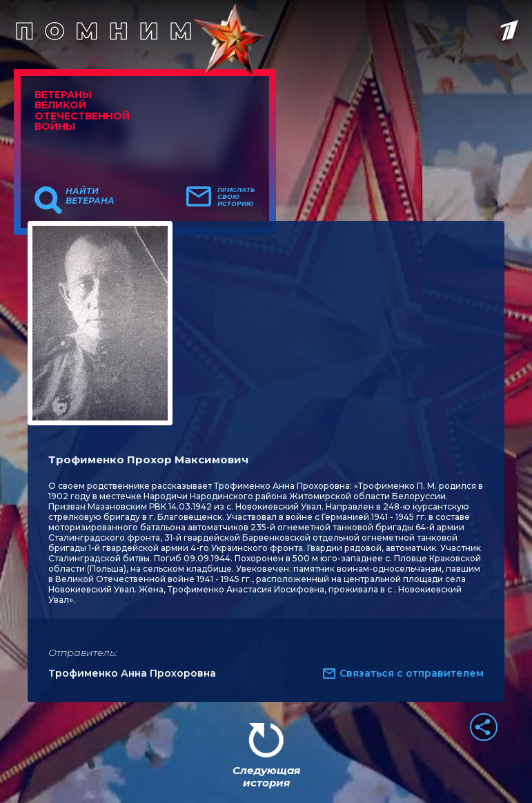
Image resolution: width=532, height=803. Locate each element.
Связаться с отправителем (412, 673)
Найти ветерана (90, 196)
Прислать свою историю (236, 197)
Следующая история (266, 776)
